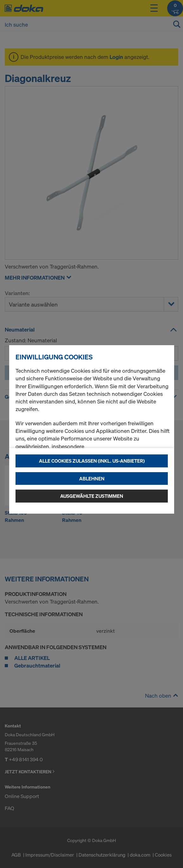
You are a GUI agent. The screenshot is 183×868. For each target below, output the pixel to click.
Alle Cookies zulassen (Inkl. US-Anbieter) (92, 461)
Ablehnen (92, 478)
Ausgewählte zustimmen (92, 496)
